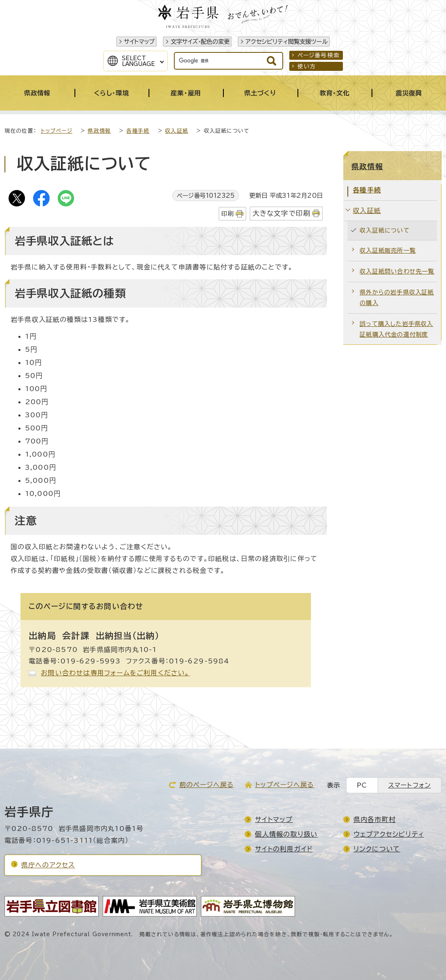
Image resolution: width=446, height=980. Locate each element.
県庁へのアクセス (48, 865)
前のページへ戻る (207, 785)
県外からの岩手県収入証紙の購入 (397, 298)
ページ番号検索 (319, 55)
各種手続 (138, 131)
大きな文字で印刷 (282, 213)
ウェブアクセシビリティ (389, 834)
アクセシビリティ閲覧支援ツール (287, 42)
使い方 (307, 66)
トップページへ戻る (285, 785)
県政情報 (99, 131)
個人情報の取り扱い (286, 834)
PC (362, 785)
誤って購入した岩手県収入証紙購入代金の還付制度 (396, 329)
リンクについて (377, 849)
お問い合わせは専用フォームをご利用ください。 (115, 673)
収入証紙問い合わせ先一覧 (397, 271)
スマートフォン (410, 785)
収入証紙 (177, 131)
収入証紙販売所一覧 (388, 250)
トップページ (57, 131)
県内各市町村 (375, 819)
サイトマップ (139, 42)
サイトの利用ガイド (284, 849)
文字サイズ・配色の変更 (200, 42)
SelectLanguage (139, 61)
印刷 (228, 214)
